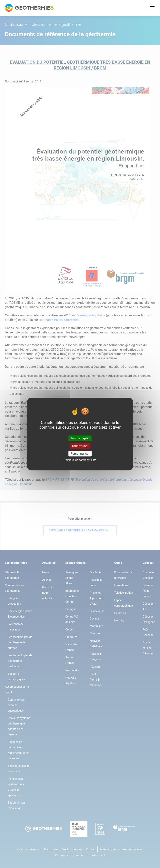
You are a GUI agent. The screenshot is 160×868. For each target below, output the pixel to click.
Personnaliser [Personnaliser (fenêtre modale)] (80, 454)
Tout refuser (80, 446)
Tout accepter (80, 438)
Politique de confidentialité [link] (80, 460)
